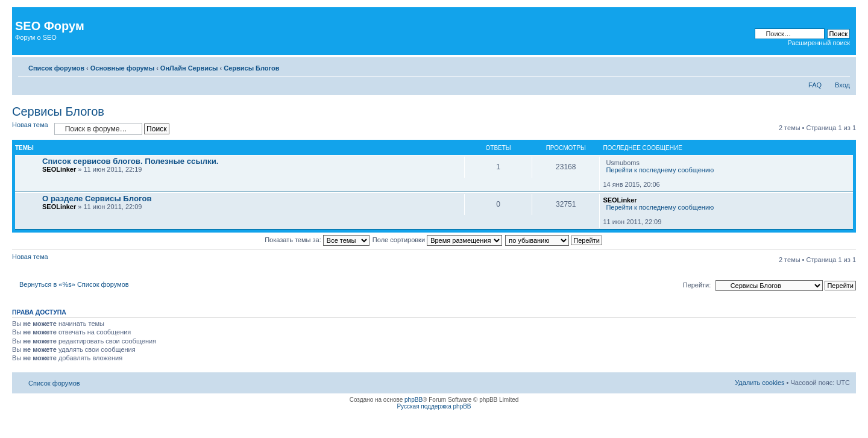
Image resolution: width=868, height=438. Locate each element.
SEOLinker (59, 169)
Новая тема (30, 125)
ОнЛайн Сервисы (189, 68)
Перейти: (697, 285)
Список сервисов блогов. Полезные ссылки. (130, 161)
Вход (842, 85)
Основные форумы (122, 68)
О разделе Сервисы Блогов (97, 199)
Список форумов (56, 68)
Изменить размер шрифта (841, 66)
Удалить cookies (759, 383)
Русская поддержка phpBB (434, 406)
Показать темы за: (317, 240)
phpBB (414, 400)
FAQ (815, 85)
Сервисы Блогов (251, 68)
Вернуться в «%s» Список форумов (74, 284)
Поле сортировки (437, 240)
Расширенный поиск (819, 43)
